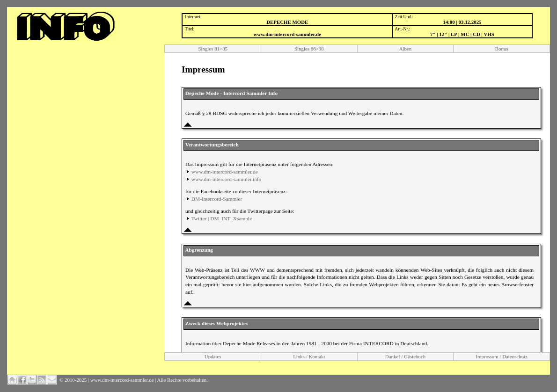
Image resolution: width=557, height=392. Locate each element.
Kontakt (317, 356)
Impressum (487, 356)
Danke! (393, 356)
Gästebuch (415, 356)
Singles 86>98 (309, 49)
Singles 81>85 (213, 49)
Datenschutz (515, 356)
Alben (406, 49)
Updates (213, 356)
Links (299, 356)
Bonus (502, 49)
